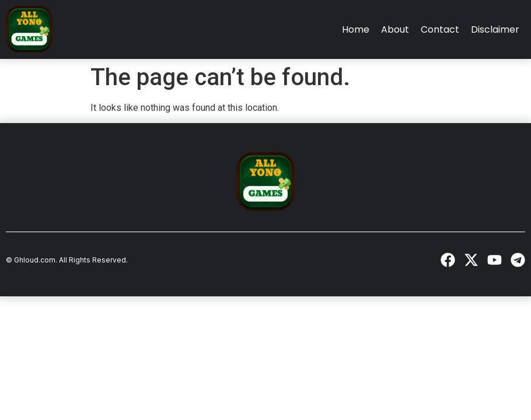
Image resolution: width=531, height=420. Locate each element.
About (395, 29)
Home (356, 29)
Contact (440, 29)
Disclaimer (495, 29)
